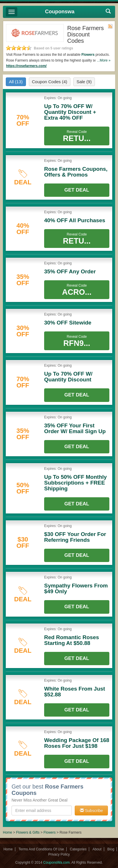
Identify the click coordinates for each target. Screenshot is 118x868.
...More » (104, 60)
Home (8, 832)
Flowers (88, 55)
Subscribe (91, 810)
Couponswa (60, 12)
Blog (111, 849)
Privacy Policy (59, 854)
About (97, 849)
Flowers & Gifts (28, 832)
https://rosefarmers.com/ (26, 66)
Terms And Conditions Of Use (41, 849)
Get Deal (77, 190)
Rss (110, 26)
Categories (78, 849)
